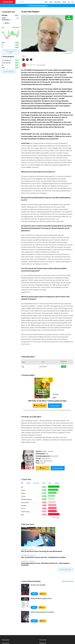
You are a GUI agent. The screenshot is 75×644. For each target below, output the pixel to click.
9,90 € (34, 607)
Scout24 (23, 490)
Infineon (23, 496)
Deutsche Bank (25, 502)
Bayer (23, 515)
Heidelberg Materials (26, 499)
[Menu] (73, 2)
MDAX (44, 483)
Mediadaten (6, 640)
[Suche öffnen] (20, 2)
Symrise (23, 508)
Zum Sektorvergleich (9, 71)
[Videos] (64, 2)
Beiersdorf (24, 505)
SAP (22, 487)
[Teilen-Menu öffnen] (23, 60)
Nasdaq (28, 483)
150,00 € (34, 594)
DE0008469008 (6, 19)
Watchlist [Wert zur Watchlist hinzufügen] (7, 23)
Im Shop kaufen (55, 406)
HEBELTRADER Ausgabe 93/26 (41, 598)
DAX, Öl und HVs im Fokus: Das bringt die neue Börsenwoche (42, 551)
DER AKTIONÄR (41, 65)
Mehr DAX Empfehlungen (66, 569)
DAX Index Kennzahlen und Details (10, 52)
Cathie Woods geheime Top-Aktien (42, 612)
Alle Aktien (43, 640)
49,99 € (34, 621)
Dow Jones (36, 483)
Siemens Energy (25, 512)
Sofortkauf (40, 406)
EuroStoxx (57, 483)
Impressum (6, 643)
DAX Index (5, 15)
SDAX (50, 483)
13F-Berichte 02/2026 (38, 585)
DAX (24, 56)
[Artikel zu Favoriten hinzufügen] (31, 60)
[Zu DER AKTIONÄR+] (57, 2)
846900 (4, 18)
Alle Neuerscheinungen (68, 581)
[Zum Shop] (46, 2)
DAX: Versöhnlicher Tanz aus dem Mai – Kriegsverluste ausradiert (43, 557)
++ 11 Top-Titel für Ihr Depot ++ (37, 5)
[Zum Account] (51, 2)
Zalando (23, 493)
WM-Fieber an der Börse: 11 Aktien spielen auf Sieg (47, 401)
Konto (64, 410)
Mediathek (43, 643)
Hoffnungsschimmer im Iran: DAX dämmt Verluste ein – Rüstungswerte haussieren (45, 564)
